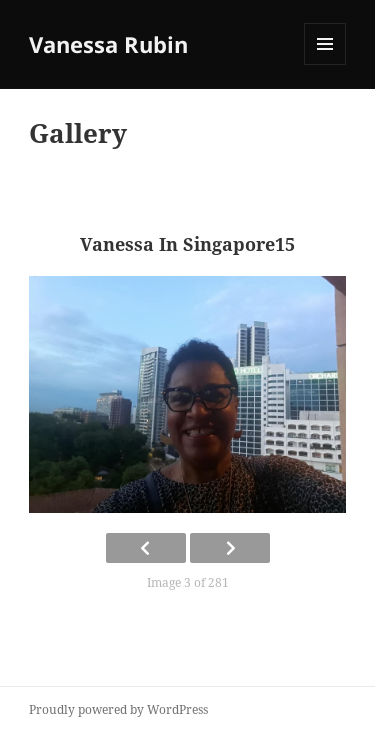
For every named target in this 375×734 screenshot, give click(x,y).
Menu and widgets (325, 64)
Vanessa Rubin (108, 44)
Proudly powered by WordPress (118, 709)
